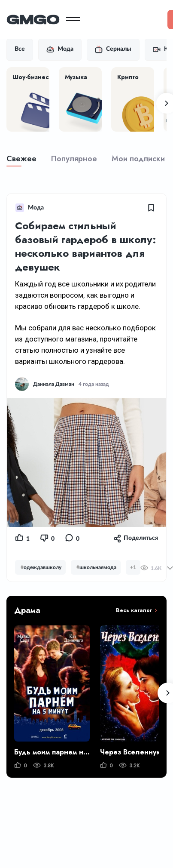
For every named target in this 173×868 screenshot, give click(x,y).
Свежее (21, 159)
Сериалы (113, 49)
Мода (60, 49)
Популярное (74, 159)
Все (20, 49)
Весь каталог (134, 610)
